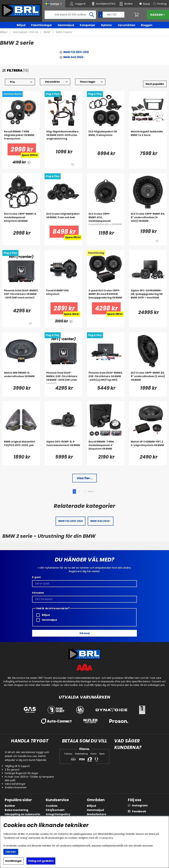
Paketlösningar (42, 25)
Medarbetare (96, 814)
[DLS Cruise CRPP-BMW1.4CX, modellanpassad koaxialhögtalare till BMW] (106, 219)
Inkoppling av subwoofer (23, 814)
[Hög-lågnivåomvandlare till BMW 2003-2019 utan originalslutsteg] (63, 137)
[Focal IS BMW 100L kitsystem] (63, 296)
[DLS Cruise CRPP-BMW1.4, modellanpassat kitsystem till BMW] (21, 219)
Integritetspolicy (58, 814)
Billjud (21, 25)
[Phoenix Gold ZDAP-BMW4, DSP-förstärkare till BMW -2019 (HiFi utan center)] (63, 378)
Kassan (158, 15)
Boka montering (16, 810)
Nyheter (107, 25)
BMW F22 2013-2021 (76, 52)
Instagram (140, 805)
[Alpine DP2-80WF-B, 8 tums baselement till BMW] (63, 447)
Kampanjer (88, 25)
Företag (162, 4)
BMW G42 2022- (74, 57)
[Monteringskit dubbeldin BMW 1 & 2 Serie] (148, 137)
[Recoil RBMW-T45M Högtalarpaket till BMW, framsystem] (21, 137)
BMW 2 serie (64, 32)
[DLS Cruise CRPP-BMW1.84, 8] (148, 219)
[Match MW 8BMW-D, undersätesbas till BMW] (21, 378)
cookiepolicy (106, 838)
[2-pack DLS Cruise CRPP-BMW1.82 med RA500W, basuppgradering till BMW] (106, 296)
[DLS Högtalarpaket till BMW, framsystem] (106, 137)
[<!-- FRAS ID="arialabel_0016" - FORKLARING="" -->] (29, 162)
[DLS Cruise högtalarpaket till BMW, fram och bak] (63, 219)
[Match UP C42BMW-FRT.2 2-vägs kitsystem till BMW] (148, 447)
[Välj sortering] (155, 84)
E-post (36, 577)
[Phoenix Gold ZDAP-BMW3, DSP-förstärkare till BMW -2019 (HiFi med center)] (21, 296)
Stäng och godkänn (41, 861)
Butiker (10, 806)
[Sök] (70, 15)
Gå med (84, 633)
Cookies (52, 806)
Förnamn (38, 593)
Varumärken (126, 25)
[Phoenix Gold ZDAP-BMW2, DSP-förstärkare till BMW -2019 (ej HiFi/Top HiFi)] (106, 378)
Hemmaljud (66, 25)
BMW (47, 32)
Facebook (139, 811)
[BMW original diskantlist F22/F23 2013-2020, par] (21, 447)
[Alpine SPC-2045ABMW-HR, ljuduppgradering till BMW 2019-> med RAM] (148, 296)
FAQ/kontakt (55, 810)
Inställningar (14, 861)
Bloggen (147, 25)
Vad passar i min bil (25, 32)
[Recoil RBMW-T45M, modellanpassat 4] (106, 447)
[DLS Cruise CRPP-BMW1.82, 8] (148, 378)
